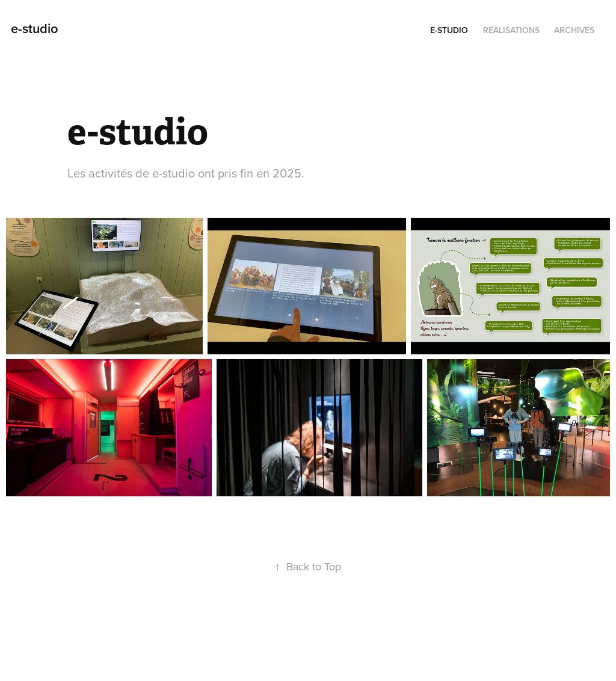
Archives (574, 30)
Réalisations (511, 30)
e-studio (35, 28)
